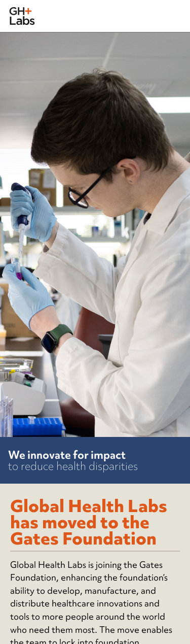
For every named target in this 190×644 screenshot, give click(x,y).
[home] (22, 16)
